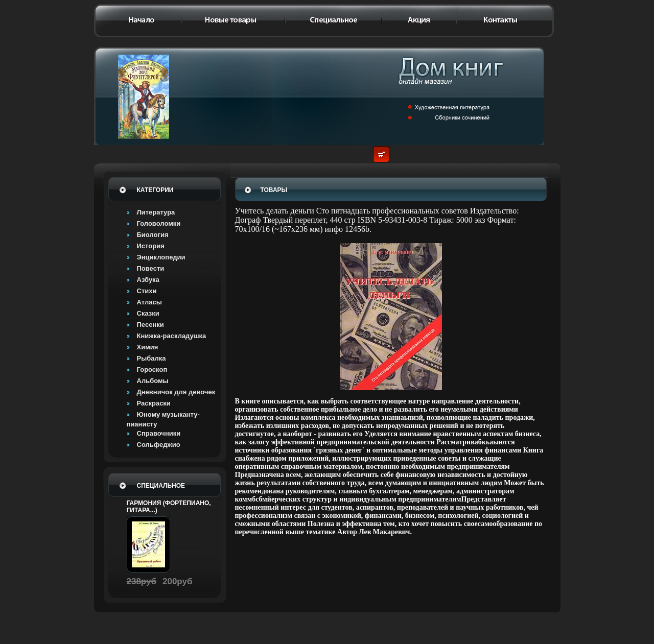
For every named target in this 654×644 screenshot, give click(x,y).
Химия (148, 347)
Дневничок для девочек (176, 392)
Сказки (148, 313)
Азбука (148, 280)
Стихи (147, 291)
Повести (151, 268)
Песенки (150, 325)
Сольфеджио (159, 445)
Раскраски (154, 403)
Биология (153, 235)
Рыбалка (151, 358)
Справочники (159, 433)
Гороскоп (152, 369)
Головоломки (159, 223)
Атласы (149, 302)
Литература (156, 212)
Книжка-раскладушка (172, 336)
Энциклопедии (161, 257)
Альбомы (153, 381)
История (151, 246)
